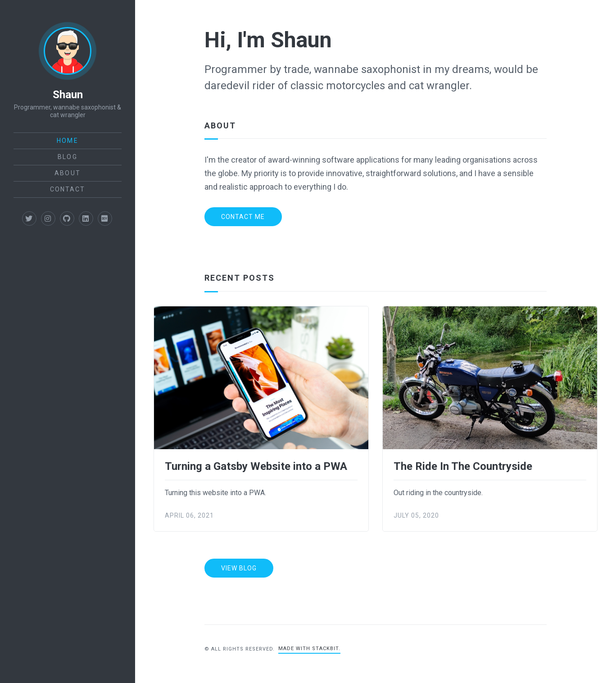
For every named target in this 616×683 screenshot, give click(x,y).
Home (67, 141)
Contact (68, 189)
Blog (67, 157)
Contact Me (243, 217)
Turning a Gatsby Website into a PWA (256, 466)
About (68, 173)
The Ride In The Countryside (463, 466)
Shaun (68, 95)
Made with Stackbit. (309, 649)
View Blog (239, 568)
